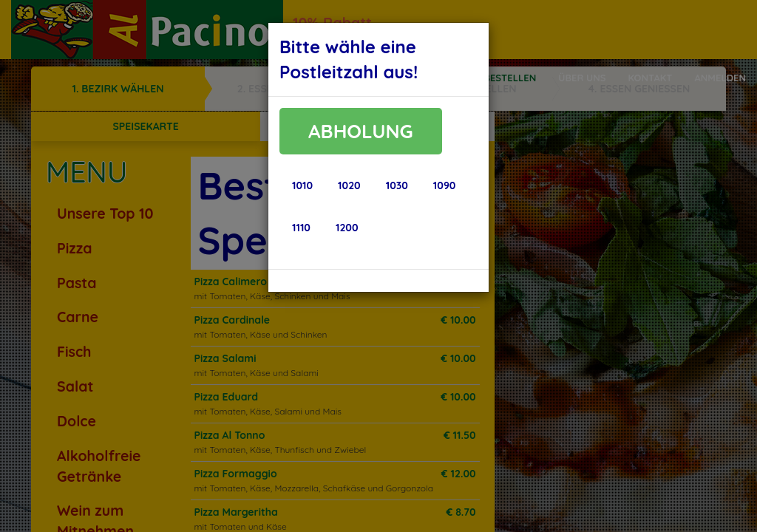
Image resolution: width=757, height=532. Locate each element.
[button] (302, 185)
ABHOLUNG (361, 131)
